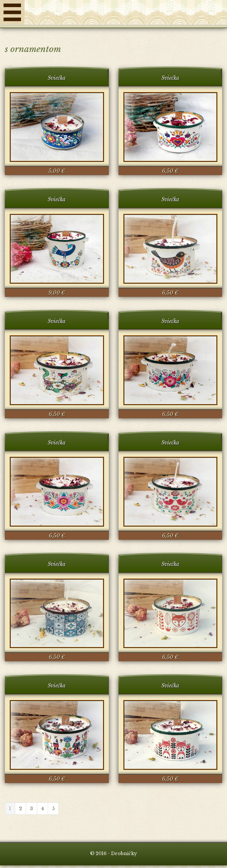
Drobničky (126, 14)
